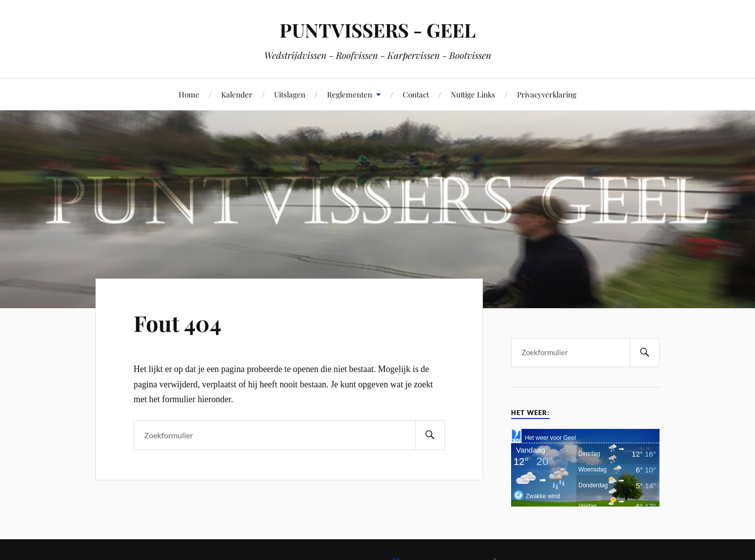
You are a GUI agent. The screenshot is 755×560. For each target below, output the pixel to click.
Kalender (237, 94)
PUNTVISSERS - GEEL (377, 30)
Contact (416, 94)
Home (189, 94)
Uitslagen (290, 94)
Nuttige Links (473, 94)
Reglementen (350, 94)
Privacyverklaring (547, 94)
